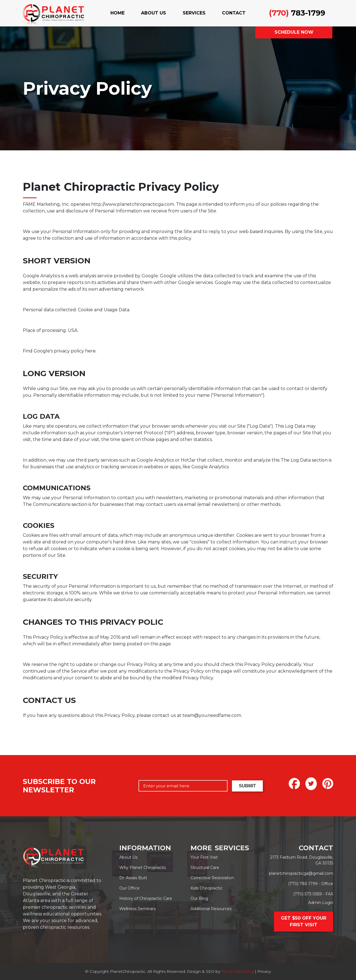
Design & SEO (201, 971)
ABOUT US (154, 13)
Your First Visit (204, 857)
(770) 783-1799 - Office (311, 884)
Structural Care (205, 868)
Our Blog (199, 898)
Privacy (264, 971)
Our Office (129, 888)
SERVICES (194, 13)
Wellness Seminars (138, 909)
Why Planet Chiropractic (143, 868)
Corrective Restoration (212, 878)
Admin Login (321, 903)
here (90, 351)
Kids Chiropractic (207, 888)
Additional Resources (211, 909)
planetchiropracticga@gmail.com (301, 873)
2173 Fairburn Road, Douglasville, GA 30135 (302, 860)
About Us (128, 857)
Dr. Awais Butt (133, 878)
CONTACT (234, 13)
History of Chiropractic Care (146, 898)
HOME (118, 13)
